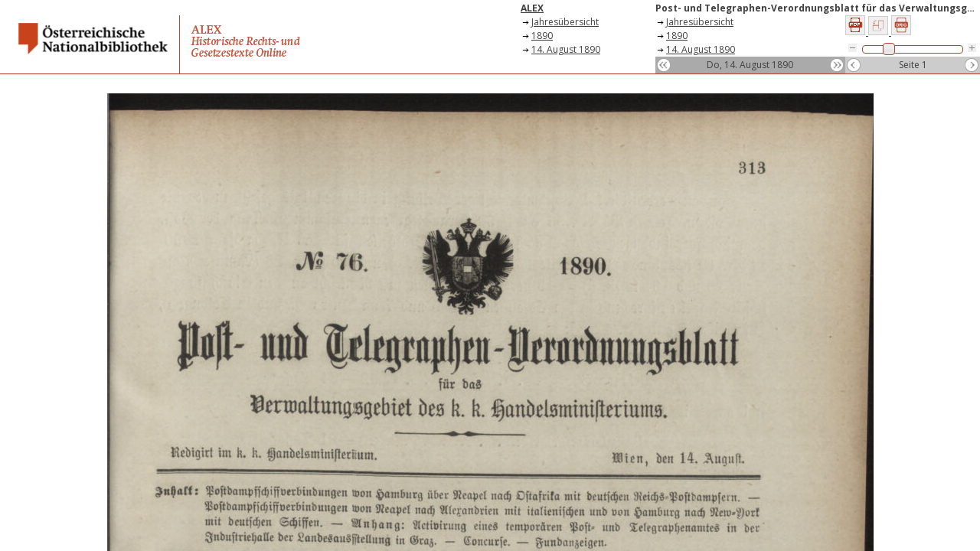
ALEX (532, 8)
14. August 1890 (566, 49)
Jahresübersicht (565, 22)
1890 (542, 36)
